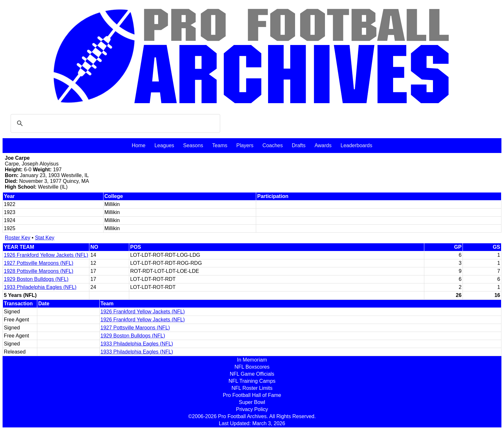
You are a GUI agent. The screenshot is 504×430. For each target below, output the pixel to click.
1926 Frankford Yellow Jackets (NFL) (46, 255)
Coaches (273, 145)
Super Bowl (252, 402)
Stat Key (45, 238)
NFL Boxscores (252, 367)
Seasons (193, 145)
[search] (114, 123)
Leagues (164, 145)
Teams (220, 145)
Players (245, 145)
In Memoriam (252, 360)
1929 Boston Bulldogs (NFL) (36, 279)
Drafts (299, 145)
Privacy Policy (252, 409)
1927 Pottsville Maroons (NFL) (39, 263)
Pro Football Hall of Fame (252, 395)
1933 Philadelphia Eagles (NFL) (40, 287)
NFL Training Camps (252, 381)
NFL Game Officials (252, 374)
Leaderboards (356, 145)
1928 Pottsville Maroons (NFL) (39, 271)
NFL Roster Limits (252, 388)
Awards (323, 145)
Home (139, 145)
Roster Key (18, 238)
